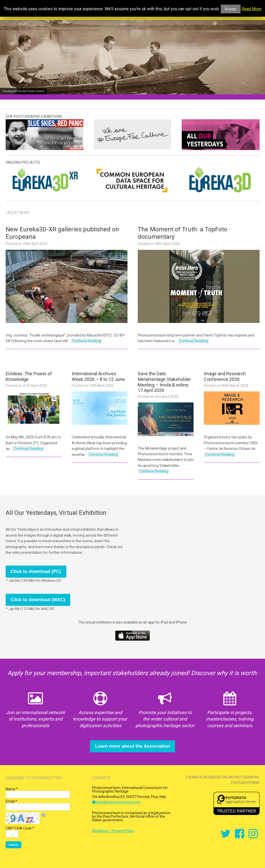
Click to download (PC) (36, 571)
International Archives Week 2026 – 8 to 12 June (98, 376)
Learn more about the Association (132, 746)
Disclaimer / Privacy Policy (113, 831)
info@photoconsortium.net (116, 802)
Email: (11, 801)
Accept (231, 9)
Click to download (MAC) (38, 600)
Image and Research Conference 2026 (225, 376)
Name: (12, 789)
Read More (252, 9)
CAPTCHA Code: (20, 828)
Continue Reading (87, 341)
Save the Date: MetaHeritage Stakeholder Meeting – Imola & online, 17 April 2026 (164, 382)
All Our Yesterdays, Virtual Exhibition (56, 513)
